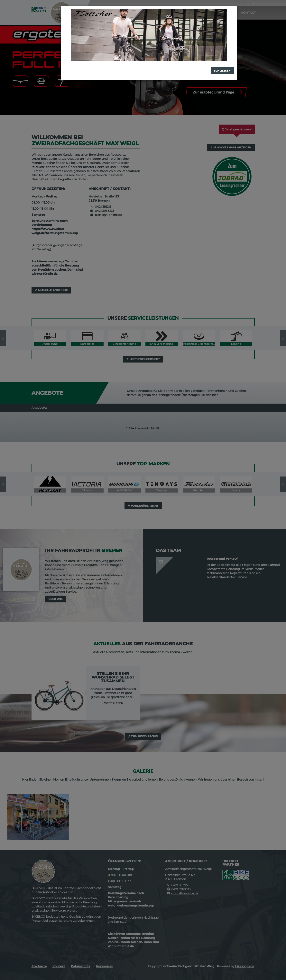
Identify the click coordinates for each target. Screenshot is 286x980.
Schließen (222, 71)
